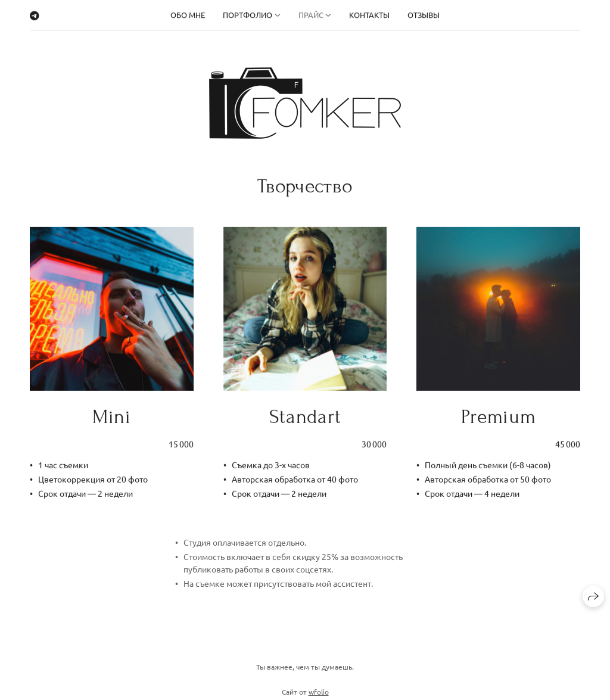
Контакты (369, 13)
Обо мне (188, 13)
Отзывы (424, 13)
